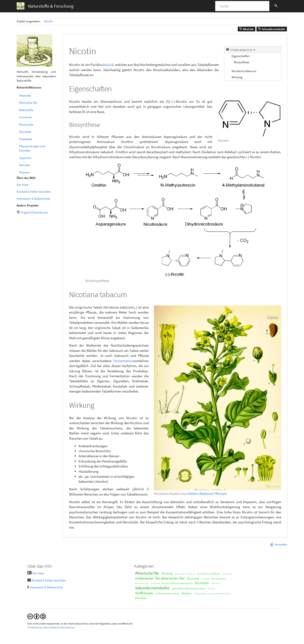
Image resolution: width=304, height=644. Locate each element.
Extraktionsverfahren (209, 574)
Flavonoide (26, 125)
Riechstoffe (202, 583)
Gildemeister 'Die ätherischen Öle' (160, 578)
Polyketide (26, 139)
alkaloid (107, 65)
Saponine (25, 158)
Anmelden (279, 544)
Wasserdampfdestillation (220, 593)
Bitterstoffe (26, 110)
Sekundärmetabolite (272, 29)
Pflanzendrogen (142, 583)
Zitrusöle (140, 598)
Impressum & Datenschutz (33, 199)
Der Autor (23, 185)
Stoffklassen (144, 593)
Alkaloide (246, 29)
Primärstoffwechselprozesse (177, 583)
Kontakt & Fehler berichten (34, 192)
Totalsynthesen (200, 593)
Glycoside (25, 132)
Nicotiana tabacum (244, 71)
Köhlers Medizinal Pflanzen (207, 494)
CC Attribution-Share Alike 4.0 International (51, 627)
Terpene (24, 172)
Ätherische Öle (28, 103)
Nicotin (49, 21)
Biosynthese (242, 62)
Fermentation (123, 361)
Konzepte (205, 579)
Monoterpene (218, 579)
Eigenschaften (241, 56)
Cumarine (25, 117)
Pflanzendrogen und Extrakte (32, 148)
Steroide (24, 165)
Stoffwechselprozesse (167, 593)
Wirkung (237, 77)
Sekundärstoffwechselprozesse (189, 588)
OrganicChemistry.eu (34, 212)
